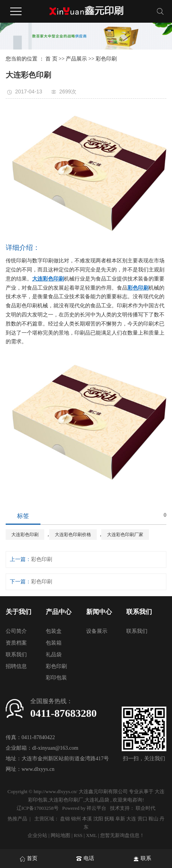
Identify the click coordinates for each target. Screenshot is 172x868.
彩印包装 (56, 678)
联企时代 (146, 808)
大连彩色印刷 (25, 535)
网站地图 (61, 835)
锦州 (76, 819)
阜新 (120, 819)
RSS (78, 835)
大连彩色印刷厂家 (125, 535)
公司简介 (16, 631)
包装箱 (54, 643)
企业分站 (37, 835)
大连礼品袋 (97, 800)
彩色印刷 (106, 59)
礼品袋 (54, 655)
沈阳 (98, 819)
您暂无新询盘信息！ (122, 835)
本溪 (87, 819)
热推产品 (17, 819)
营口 (143, 819)
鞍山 (153, 819)
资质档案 (16, 643)
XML (91, 835)
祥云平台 (96, 808)
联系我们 (16, 655)
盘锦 (65, 819)
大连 (131, 819)
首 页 (51, 59)
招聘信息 (16, 666)
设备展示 (97, 631)
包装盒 (54, 631)
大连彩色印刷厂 (66, 800)
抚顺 (109, 819)
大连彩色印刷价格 (73, 535)
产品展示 (76, 59)
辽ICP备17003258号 (38, 808)
